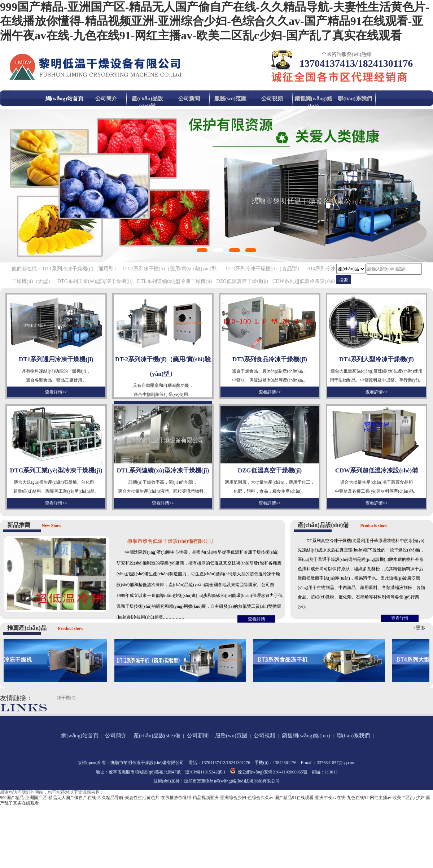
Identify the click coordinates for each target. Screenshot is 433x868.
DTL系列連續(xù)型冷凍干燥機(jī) (175, 281)
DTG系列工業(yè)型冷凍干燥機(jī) (95, 281)
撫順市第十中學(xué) (236, 698)
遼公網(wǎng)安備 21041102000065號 (269, 771)
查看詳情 (257, 619)
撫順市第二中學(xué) (114, 698)
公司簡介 (106, 99)
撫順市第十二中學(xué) (175, 698)
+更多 (419, 628)
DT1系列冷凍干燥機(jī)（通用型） (81, 269)
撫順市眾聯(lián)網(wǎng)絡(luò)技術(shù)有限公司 (232, 781)
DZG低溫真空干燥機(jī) (242, 281)
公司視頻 (272, 99)
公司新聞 (189, 99)
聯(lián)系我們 (355, 99)
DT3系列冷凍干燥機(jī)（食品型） (264, 269)
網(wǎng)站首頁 (64, 99)
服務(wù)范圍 (230, 99)
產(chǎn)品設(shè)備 (147, 102)
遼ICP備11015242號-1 (205, 772)
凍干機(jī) (66, 698)
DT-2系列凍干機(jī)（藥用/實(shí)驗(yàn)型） (172, 269)
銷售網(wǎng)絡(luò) (313, 102)
